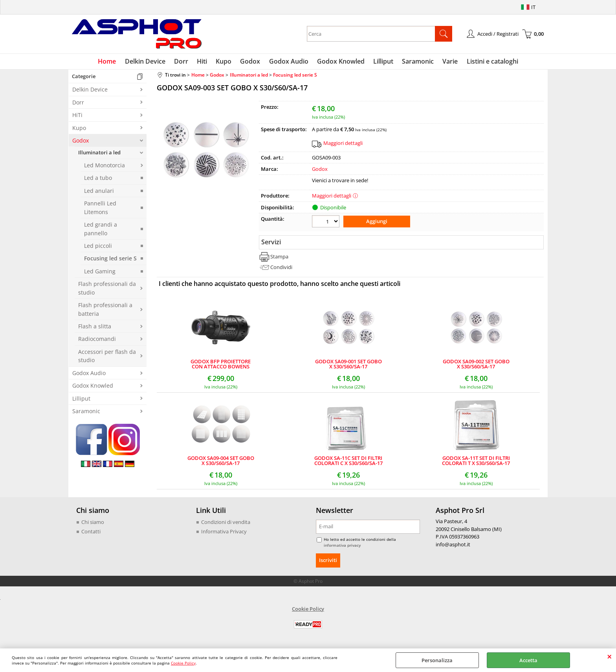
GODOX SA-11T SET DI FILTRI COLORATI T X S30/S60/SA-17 (476, 462)
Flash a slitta (95, 328)
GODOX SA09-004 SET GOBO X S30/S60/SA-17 (221, 462)
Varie (446, 62)
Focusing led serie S (110, 260)
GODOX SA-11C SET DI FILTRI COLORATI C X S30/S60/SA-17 (348, 462)
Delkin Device (149, 62)
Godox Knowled (340, 62)
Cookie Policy (183, 663)
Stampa (279, 258)
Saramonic (415, 62)
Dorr (184, 62)
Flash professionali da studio (107, 290)
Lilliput (381, 62)
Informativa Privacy (224, 533)
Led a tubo (98, 180)
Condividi (281, 268)
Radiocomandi (97, 341)
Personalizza (437, 660)
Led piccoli (98, 247)
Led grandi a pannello (101, 231)
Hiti (204, 62)
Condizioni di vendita (226, 523)
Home (112, 62)
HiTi (77, 117)
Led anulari (99, 192)
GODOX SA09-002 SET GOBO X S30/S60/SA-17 (476, 365)
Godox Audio (288, 62)
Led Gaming (100, 273)
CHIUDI (610, 656)
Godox (251, 62)
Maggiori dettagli (343, 145)
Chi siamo (93, 523)
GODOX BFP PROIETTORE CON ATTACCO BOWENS (221, 365)
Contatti (91, 533)
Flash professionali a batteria (105, 311)
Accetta (528, 660)
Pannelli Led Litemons (100, 209)
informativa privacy (342, 546)
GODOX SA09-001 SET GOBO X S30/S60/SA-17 (348, 365)
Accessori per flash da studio (107, 357)
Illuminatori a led (99, 154)
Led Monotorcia (104, 167)
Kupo (225, 62)
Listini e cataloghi (488, 62)
